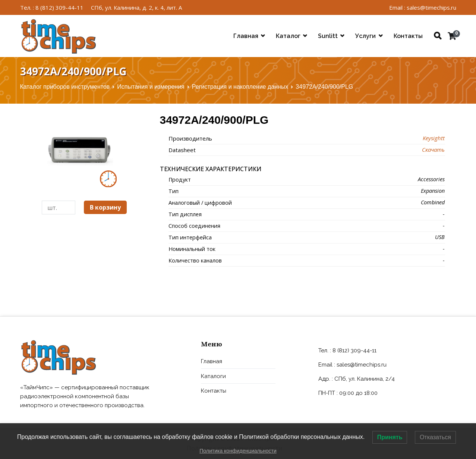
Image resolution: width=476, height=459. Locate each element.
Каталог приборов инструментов (65, 87)
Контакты (408, 36)
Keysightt (434, 138)
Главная (246, 36)
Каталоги (213, 376)
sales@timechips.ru (362, 365)
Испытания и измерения (151, 87)
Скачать (433, 150)
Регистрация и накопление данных (240, 87)
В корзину (105, 207)
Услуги (365, 36)
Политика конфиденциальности (238, 451)
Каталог (288, 36)
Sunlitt (328, 36)
